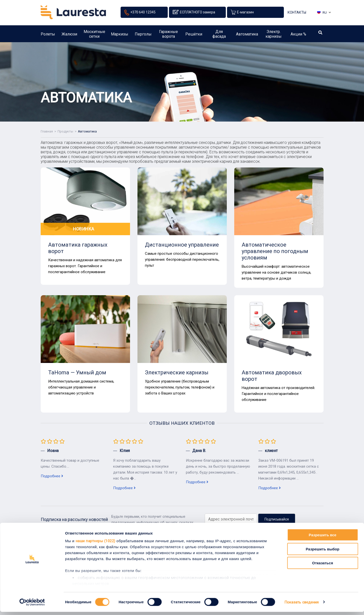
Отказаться (323, 566)
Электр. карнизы (274, 36)
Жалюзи (69, 36)
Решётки (194, 36)
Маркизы (120, 36)
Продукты (65, 131)
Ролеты (48, 36)
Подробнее (52, 476)
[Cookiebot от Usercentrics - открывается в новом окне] (32, 605)
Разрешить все (322, 538)
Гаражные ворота (168, 36)
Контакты (297, 13)
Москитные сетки (94, 36)
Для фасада (219, 36)
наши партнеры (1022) (96, 544)
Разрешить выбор (322, 552)
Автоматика (247, 36)
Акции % (298, 36)
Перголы (143, 36)
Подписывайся (277, 519)
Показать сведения (302, 605)
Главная (47, 131)
